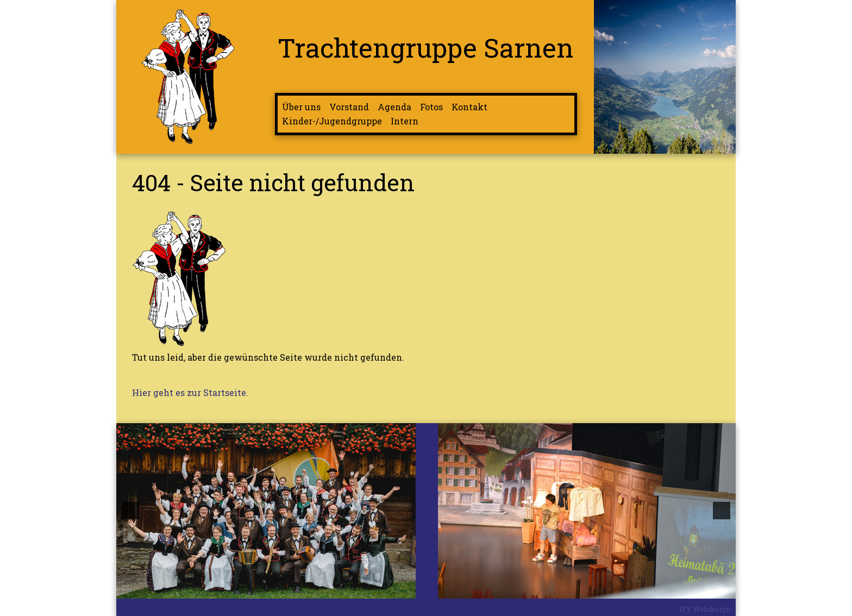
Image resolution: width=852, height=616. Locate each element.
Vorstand (349, 107)
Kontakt (469, 107)
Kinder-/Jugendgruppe (332, 121)
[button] (130, 511)
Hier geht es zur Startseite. (190, 392)
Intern (405, 121)
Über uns (301, 107)
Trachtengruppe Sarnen (426, 47)
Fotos (431, 107)
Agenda (394, 107)
